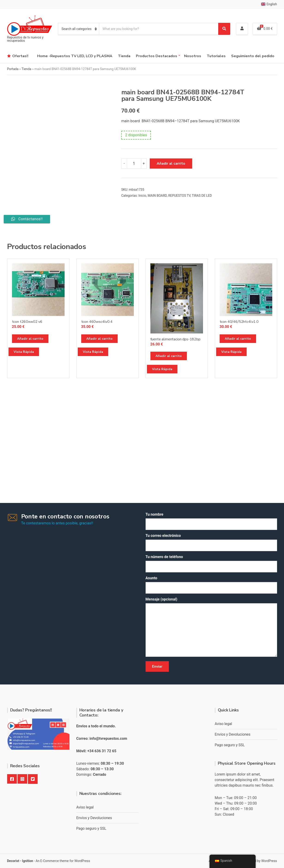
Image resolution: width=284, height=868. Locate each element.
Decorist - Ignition (20, 861)
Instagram (22, 779)
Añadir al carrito (171, 163)
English (269, 4)
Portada (13, 69)
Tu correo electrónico (211, 542)
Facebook (12, 779)
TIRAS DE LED (202, 196)
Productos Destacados (157, 56)
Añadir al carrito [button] (30, 339)
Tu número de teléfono (211, 563)
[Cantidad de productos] (134, 163)
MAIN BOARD (157, 196)
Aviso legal (85, 807)
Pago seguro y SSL (91, 828)
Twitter (33, 779)
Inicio (142, 196)
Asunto (211, 585)
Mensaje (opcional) (211, 627)
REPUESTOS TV (179, 196)
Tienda (124, 56)
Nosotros (193, 56)
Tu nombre (211, 521)
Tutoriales (216, 56)
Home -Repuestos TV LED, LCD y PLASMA (75, 56)
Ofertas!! (20, 56)
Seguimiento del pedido (253, 56)
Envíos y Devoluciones (94, 818)
